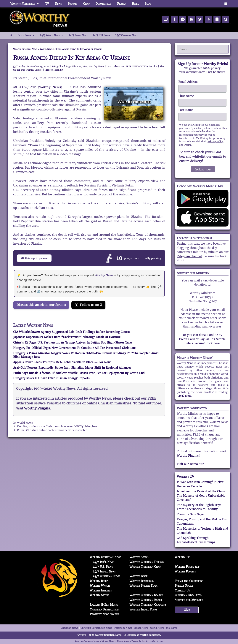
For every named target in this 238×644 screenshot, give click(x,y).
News (58, 4)
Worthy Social (139, 557)
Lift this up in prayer (34, 258)
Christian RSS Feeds (188, 595)
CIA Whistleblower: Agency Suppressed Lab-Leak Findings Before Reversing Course (72, 332)
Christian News (69, 628)
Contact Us (182, 590)
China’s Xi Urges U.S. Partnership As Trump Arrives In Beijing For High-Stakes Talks (73, 342)
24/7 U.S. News (101, 35)
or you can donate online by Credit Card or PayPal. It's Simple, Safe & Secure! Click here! (203, 339)
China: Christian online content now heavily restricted (52, 430)
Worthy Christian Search (146, 595)
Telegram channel (189, 256)
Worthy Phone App (187, 567)
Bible (135, 4)
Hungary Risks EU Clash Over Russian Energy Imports (51, 378)
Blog (148, 4)
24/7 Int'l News (103, 562)
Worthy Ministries (26, 4)
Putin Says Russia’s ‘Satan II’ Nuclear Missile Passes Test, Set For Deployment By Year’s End (79, 373)
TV (47, 4)
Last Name (186, 110)
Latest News (27, 35)
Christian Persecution (104, 609)
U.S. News (172, 628)
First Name (186, 96)
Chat (86, 4)
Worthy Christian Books (146, 600)
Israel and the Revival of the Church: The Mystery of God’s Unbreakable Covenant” (203, 496)
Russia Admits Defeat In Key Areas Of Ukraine (72, 58)
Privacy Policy (215, 141)
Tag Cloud (59, 66)
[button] (226, 4)
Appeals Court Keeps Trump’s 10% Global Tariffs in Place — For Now (62, 362)
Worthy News (97, 66)
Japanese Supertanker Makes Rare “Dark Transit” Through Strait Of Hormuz (67, 337)
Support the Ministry (189, 600)
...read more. (184, 396)
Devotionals (103, 4)
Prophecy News (123, 628)
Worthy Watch (100, 586)
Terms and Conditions (189, 581)
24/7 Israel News (78, 35)
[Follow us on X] (88, 305)
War (85, 66)
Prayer (122, 4)
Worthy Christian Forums (147, 562)
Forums (72, 4)
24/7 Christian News (126, 35)
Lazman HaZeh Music (104, 605)
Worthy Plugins (188, 456)
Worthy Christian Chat (145, 567)
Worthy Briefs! (216, 64)
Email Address (188, 82)
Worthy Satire (99, 595)
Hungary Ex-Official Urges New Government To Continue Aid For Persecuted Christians (75, 348)
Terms (188, 145)
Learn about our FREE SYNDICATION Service (132, 66)
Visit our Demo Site (190, 464)
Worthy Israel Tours (143, 609)
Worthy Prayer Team (143, 586)
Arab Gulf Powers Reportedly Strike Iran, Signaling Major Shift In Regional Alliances (72, 368)
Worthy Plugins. (37, 408)
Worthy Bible (139, 576)
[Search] (226, 19)
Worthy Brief (99, 581)
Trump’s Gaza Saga (190, 514)
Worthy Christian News (106, 557)
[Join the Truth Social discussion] (43, 315)
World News (25, 423)
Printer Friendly (54, 70)
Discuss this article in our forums (41, 305)
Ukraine (77, 66)
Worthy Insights (101, 590)
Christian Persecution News (96, 628)
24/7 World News (53, 35)
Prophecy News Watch (104, 614)
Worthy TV (185, 476)
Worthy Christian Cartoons (148, 605)
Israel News (141, 628)
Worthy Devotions (142, 581)
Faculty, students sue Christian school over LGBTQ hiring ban (57, 427)
